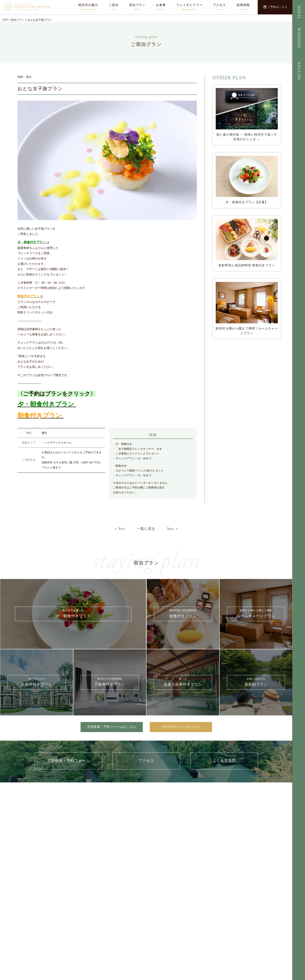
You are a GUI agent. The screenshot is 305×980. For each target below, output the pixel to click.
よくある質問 (224, 761)
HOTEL (299, 12)
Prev (120, 529)
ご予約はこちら (275, 7)
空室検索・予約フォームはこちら (112, 727)
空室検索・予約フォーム (68, 761)
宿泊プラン (137, 7)
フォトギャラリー (189, 7)
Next (172, 529)
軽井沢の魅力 (88, 7)
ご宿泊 (113, 7)
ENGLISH (299, 71)
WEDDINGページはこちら (181, 727)
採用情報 (243, 7)
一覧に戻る (146, 529)
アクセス (220, 7)
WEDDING (299, 38)
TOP (5, 20)
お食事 (161, 7)
